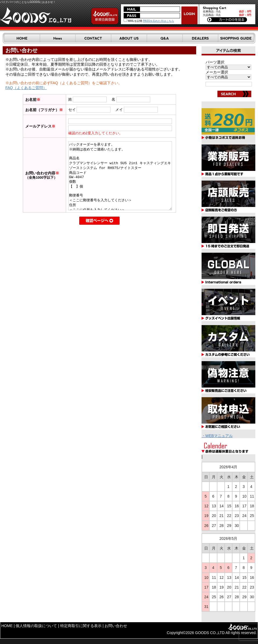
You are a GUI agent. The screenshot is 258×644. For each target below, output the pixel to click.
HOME (7, 626)
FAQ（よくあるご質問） (26, 88)
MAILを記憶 (133, 21)
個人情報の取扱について (36, 626)
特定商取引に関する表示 (81, 626)
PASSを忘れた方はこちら (159, 21)
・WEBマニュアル (217, 436)
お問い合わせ (116, 626)
